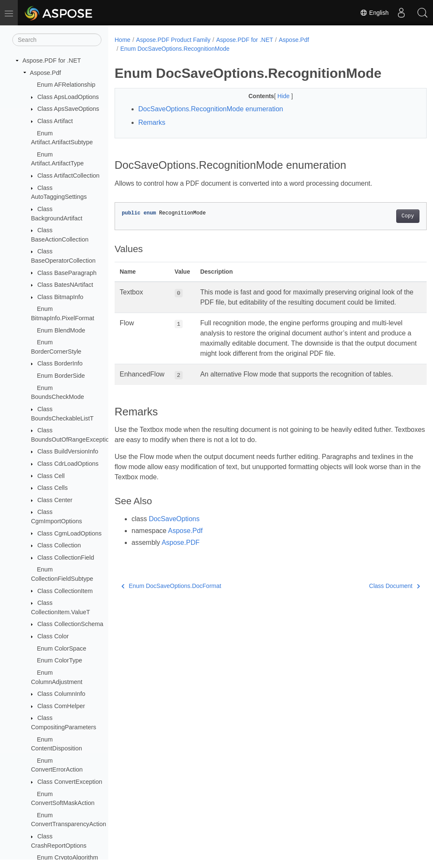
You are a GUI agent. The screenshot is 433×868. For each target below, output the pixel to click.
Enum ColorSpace (62, 648)
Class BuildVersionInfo (68, 451)
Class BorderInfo (60, 363)
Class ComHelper (61, 706)
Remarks (152, 122)
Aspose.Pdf (46, 73)
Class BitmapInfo (60, 297)
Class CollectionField (66, 558)
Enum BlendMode (61, 330)
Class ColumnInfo (61, 694)
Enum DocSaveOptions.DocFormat (171, 596)
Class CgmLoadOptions (69, 533)
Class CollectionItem (65, 591)
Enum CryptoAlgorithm (67, 857)
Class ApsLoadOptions (68, 97)
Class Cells (52, 488)
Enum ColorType (59, 660)
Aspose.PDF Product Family (173, 40)
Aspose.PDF (181, 553)
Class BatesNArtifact (65, 285)
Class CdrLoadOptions (68, 464)
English (374, 13)
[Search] (57, 40)
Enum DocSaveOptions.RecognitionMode (175, 49)
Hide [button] (273, 96)
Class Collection (59, 545)
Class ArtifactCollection (68, 176)
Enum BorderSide (61, 376)
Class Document (373, 596)
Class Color (53, 636)
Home (122, 40)
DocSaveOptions (174, 529)
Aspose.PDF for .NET (52, 60)
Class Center (55, 500)
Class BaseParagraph (67, 273)
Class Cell (51, 476)
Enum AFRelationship (66, 85)
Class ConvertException (70, 782)
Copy (386, 216)
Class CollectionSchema (70, 624)
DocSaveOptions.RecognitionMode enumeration (211, 109)
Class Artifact (55, 121)
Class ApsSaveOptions (68, 109)
